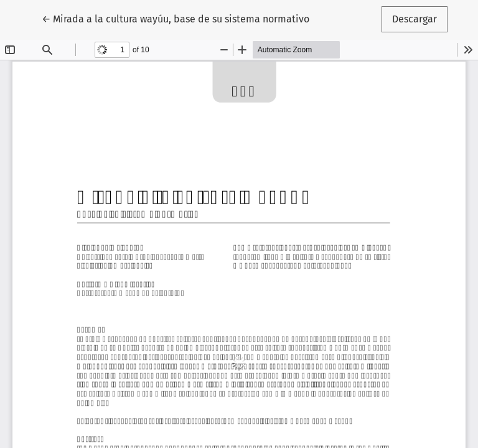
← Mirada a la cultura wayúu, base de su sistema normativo (176, 18)
